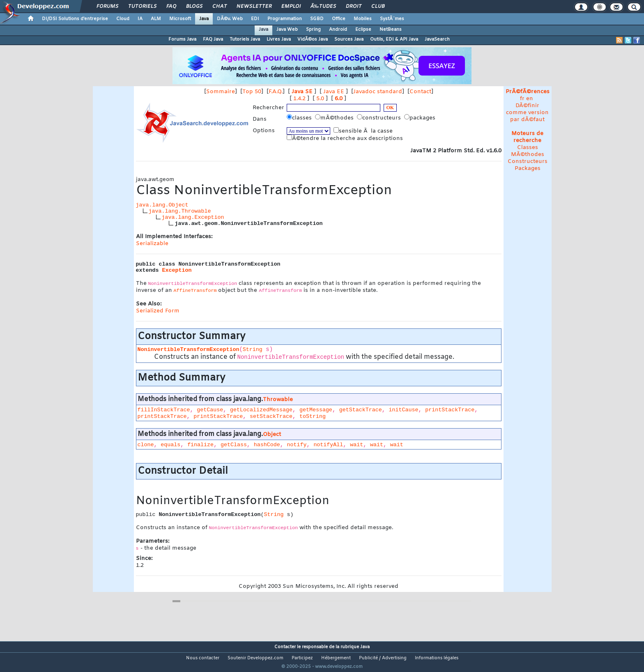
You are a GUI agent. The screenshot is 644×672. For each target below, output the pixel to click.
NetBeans (391, 30)
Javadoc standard (378, 92)
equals (170, 445)
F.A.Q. (276, 92)
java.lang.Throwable (180, 211)
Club (378, 7)
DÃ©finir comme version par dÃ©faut (527, 113)
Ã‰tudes (323, 7)
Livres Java (279, 39)
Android (338, 30)
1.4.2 (299, 99)
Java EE (334, 92)
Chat (220, 7)
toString (313, 416)
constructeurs (380, 118)
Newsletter (254, 7)
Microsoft (180, 19)
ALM (156, 19)
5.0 (320, 99)
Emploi (291, 7)
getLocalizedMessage (261, 410)
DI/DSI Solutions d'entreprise (75, 19)
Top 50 (252, 92)
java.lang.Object (162, 205)
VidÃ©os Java (313, 39)
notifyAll (328, 445)
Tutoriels (142, 7)
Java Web (287, 30)
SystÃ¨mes (392, 19)
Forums (107, 7)
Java (204, 19)
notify (297, 445)
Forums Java (182, 39)
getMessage (316, 410)
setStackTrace (271, 416)
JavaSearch (437, 39)
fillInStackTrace (164, 410)
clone (146, 445)
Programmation (285, 19)
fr (522, 99)
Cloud (123, 19)
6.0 (339, 99)
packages (421, 118)
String (253, 350)
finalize (200, 445)
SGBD (317, 19)
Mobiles (363, 19)
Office (339, 19)
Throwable (278, 400)
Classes (528, 148)
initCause (403, 410)
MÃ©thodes (528, 155)
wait (356, 445)
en (530, 99)
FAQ (171, 7)
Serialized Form (158, 311)
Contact (420, 92)
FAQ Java (213, 39)
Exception (177, 270)
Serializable (152, 244)
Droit (354, 7)
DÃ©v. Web (230, 19)
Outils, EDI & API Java (394, 39)
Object (272, 435)
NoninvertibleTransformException (189, 350)
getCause (210, 410)
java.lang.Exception (193, 217)
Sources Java (349, 39)
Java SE (302, 92)
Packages (528, 169)
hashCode (267, 445)
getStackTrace (361, 410)
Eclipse (363, 30)
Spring (313, 30)
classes (300, 118)
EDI (255, 19)
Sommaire (221, 92)
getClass (234, 445)
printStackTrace (450, 410)
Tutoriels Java (245, 39)
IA (140, 19)
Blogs (194, 7)
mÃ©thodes (335, 118)
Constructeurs (528, 162)
